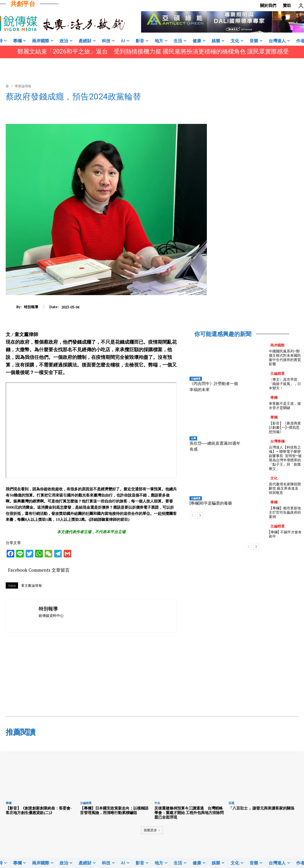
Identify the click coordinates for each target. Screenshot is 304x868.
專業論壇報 (23, 86)
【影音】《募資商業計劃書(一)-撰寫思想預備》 (285, 427)
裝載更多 (152, 830)
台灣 (193, 438)
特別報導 (31, 307)
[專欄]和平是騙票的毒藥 (211, 503)
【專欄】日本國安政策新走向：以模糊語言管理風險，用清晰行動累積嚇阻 (114, 810)
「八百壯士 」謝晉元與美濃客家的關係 (261, 808)
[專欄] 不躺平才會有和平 (285, 534)
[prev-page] (192, 516)
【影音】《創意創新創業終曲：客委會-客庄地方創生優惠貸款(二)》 (39, 810)
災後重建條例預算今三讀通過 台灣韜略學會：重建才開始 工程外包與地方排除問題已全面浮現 (189, 813)
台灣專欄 (277, 441)
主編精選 (196, 379)
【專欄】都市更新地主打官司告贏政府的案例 (285, 512)
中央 (157, 803)
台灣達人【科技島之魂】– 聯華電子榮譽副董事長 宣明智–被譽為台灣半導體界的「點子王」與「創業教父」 (285, 458)
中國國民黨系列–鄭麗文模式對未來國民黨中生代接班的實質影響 (285, 358)
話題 (232, 803)
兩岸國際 (277, 345)
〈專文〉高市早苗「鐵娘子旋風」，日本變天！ (285, 384)
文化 (274, 478)
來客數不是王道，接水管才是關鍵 (285, 406)
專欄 (274, 397)
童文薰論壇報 (31, 585)
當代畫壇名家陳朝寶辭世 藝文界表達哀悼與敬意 (285, 488)
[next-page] (200, 516)
